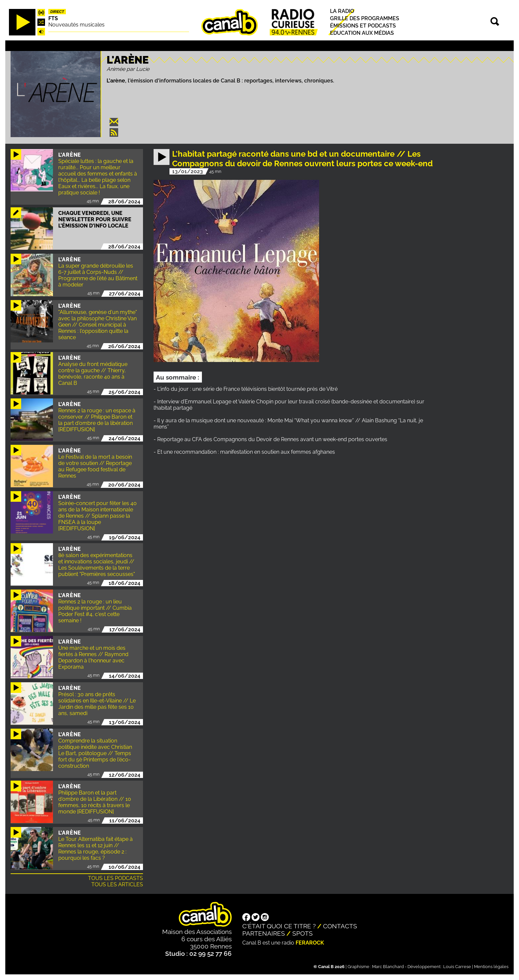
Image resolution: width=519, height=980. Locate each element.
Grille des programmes (365, 18)
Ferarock (310, 943)
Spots (303, 933)
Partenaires (264, 933)
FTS (53, 18)
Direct (57, 12)
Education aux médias (362, 33)
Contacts (340, 926)
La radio (342, 11)
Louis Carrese (457, 967)
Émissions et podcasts (363, 26)
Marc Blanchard (388, 967)
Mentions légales (491, 967)
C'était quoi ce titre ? (279, 926)
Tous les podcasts (116, 878)
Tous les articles (117, 884)
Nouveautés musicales (76, 25)
